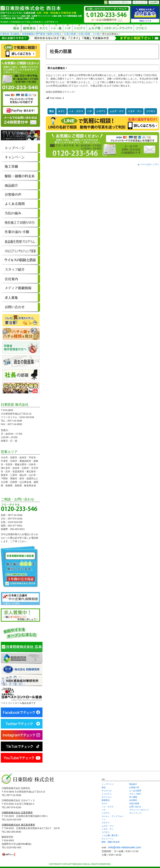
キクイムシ (107, 797)
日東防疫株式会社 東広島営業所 (18, 825)
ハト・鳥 (56, 28)
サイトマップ (135, 813)
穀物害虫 (29, 28)
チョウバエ (107, 791)
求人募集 (133, 797)
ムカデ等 (94, 28)
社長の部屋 (134, 804)
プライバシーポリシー (139, 810)
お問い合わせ (135, 807)
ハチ (68, 28)
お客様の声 (134, 787)
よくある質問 (135, 791)
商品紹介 (133, 784)
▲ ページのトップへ (148, 164)
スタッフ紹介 (135, 794)
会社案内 (133, 800)
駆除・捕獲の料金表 (111, 842)
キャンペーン (108, 839)
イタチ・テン (118, 28)
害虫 (16, 28)
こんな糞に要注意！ (111, 835)
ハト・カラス (76, 111)
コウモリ (141, 28)
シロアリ (80, 28)
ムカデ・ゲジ (117, 111)
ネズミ (43, 28)
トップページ (108, 784)
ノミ (104, 820)
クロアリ (106, 823)
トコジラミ (107, 794)
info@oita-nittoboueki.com (125, 847)
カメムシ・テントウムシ (113, 816)
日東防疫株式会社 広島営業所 (17, 813)
